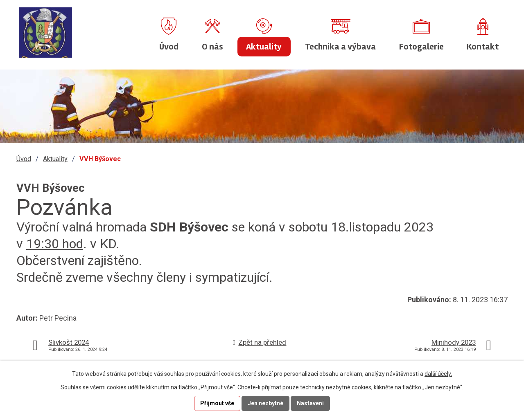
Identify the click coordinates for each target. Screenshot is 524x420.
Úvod (169, 47)
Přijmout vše (217, 403)
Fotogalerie (421, 47)
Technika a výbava (340, 47)
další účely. (438, 374)
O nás (212, 47)
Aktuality (264, 47)
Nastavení (310, 403)
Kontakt (483, 47)
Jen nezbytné (265, 403)
